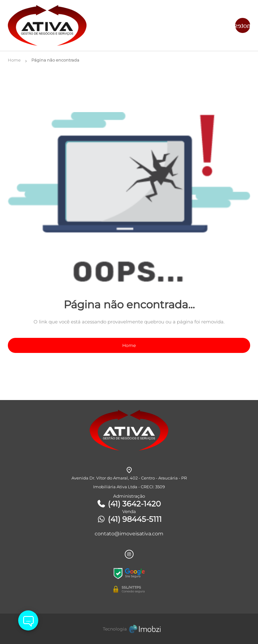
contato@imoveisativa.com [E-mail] (129, 534)
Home (129, 345)
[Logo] (48, 25)
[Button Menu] (243, 25)
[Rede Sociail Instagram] (129, 554)
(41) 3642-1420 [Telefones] (129, 504)
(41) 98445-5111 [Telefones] (129, 519)
